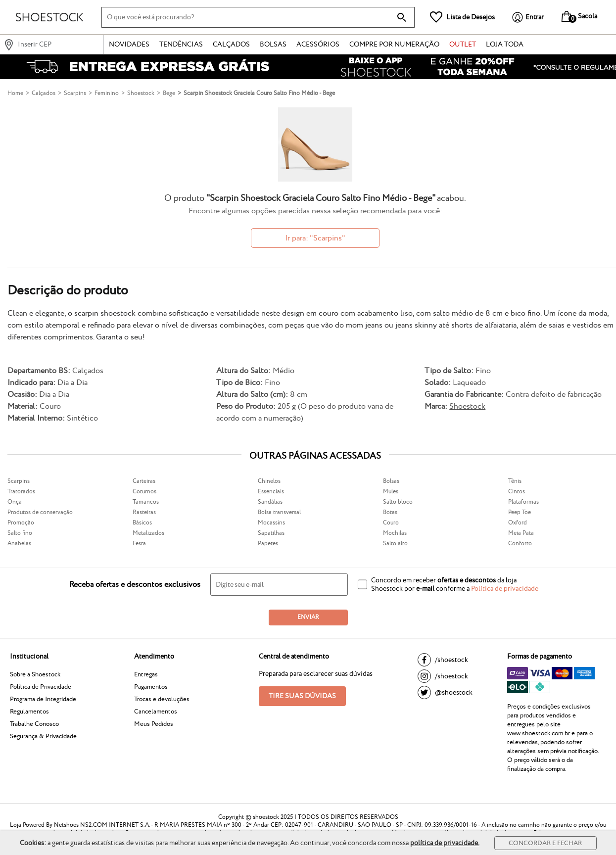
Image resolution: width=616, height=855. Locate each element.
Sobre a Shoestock (35, 674)
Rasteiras (144, 512)
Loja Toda (505, 45)
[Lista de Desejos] (462, 17)
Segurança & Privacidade (43, 736)
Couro (391, 523)
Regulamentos (29, 712)
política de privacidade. (445, 843)
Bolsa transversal (279, 512)
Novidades (129, 45)
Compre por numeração (394, 45)
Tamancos (146, 502)
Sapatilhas (271, 533)
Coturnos (144, 492)
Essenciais (271, 492)
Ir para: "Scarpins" (315, 238)
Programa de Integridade (43, 699)
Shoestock (467, 406)
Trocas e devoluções (162, 699)
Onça (15, 502)
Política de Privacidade (41, 687)
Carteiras (144, 481)
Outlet (463, 45)
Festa (139, 544)
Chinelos (269, 481)
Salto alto (395, 544)
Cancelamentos (156, 712)
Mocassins (271, 523)
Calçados (231, 45)
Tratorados (21, 492)
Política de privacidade (505, 589)
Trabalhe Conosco (34, 724)
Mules (391, 492)
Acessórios (318, 45)
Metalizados (148, 533)
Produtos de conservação (40, 512)
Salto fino (20, 533)
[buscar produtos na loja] (402, 17)
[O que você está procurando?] (258, 17)
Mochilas (395, 533)
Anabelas (19, 544)
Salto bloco (398, 502)
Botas (390, 512)
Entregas (146, 674)
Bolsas (273, 45)
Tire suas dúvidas (302, 696)
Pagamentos (151, 687)
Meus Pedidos (154, 724)
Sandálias (270, 502)
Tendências (181, 45)
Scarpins (19, 481)
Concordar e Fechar (545, 843)
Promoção (21, 523)
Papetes (268, 544)
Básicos (142, 523)
